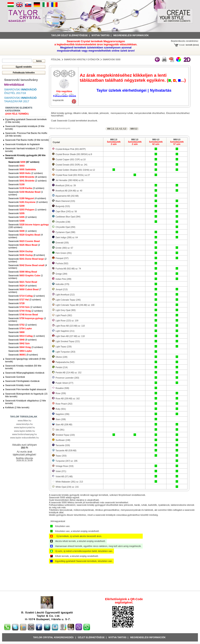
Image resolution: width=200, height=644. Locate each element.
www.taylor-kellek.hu (24, 431)
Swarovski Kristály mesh (18, 385)
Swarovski (16, 166)
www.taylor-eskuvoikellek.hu (25, 438)
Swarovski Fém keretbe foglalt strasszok (26, 389)
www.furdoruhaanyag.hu (24, 434)
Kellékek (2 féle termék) (17, 407)
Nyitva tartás (101, 35)
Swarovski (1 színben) (27, 210)
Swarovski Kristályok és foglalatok (22, 144)
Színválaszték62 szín (156, 143)
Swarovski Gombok (15, 377)
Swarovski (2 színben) (26, 173)
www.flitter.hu (24, 421)
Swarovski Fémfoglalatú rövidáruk (22, 381)
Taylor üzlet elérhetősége (69, 35)
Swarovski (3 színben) (26, 188)
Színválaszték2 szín (114, 143)
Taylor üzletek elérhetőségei (121, 90)
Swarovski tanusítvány (21, 80)
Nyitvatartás (161, 90)
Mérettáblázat (14, 85)
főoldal (56, 60)
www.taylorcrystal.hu (24, 427)
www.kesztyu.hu (24, 424)
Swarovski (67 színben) (24, 162)
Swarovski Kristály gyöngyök (82, 60)
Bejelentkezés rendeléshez (185, 41)
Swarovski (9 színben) (22, 340)
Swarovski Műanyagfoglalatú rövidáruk (25, 373)
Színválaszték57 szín (177, 143)
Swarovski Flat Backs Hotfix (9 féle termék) (27, 140)
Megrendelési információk (131, 35)
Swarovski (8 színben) (27, 177)
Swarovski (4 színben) (27, 198)
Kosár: (182, 45)
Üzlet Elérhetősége (91, 637)
